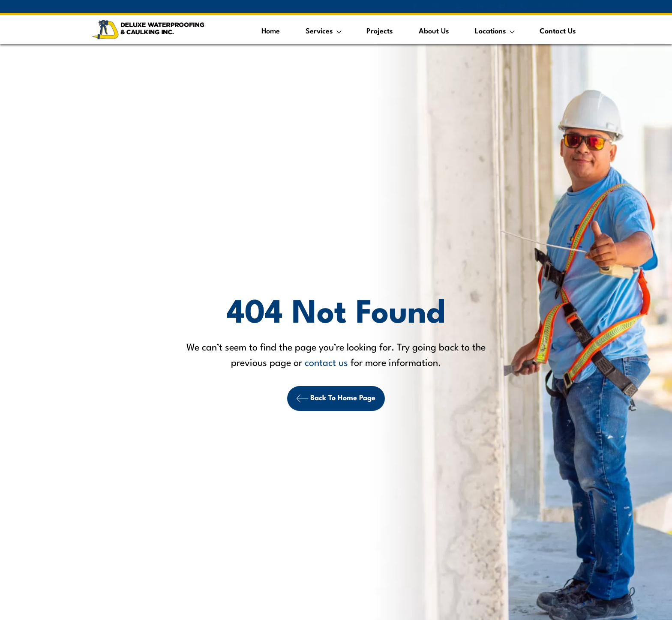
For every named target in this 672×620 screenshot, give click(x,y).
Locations (494, 31)
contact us (326, 363)
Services (323, 31)
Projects (380, 31)
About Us (434, 31)
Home (271, 31)
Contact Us (558, 31)
